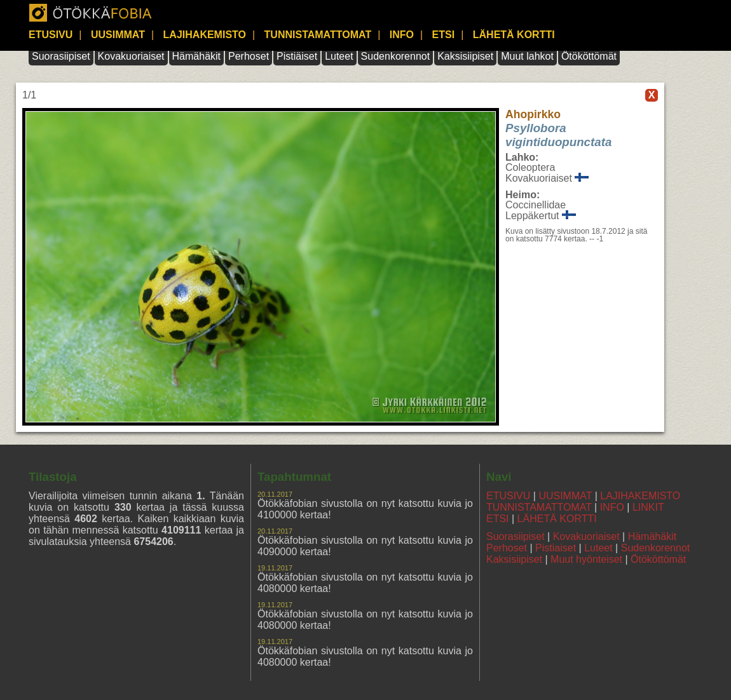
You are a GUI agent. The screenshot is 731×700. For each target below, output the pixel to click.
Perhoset (249, 56)
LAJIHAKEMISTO (205, 35)
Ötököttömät (589, 56)
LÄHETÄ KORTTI (514, 35)
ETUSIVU (51, 35)
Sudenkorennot (396, 56)
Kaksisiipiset (465, 56)
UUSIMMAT (118, 35)
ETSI (444, 35)
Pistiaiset (556, 548)
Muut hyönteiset (586, 559)
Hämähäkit (196, 56)
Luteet (339, 56)
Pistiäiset (297, 56)
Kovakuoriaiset (131, 56)
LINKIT (648, 507)
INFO (402, 35)
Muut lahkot (527, 56)
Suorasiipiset (61, 56)
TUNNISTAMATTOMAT (318, 35)
